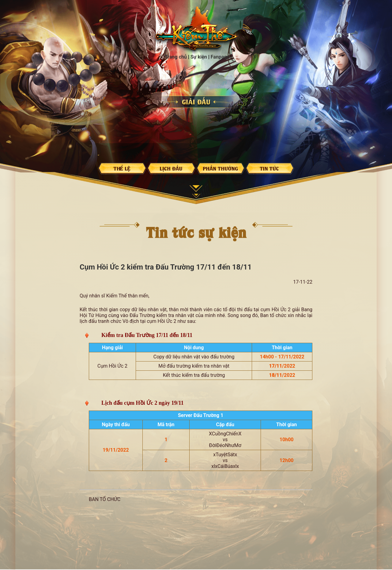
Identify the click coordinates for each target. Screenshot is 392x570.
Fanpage (220, 57)
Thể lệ (122, 168)
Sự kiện (199, 57)
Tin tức (270, 168)
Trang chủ (196, 30)
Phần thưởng (221, 168)
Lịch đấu (171, 168)
